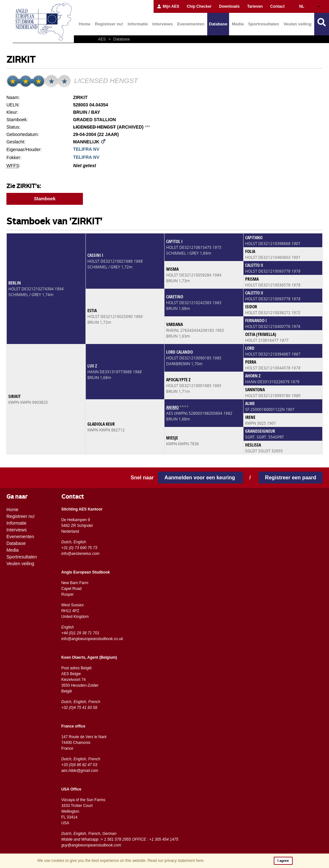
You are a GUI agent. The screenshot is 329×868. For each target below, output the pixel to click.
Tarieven (255, 6)
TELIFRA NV (86, 149)
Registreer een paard (291, 478)
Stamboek (45, 199)
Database (218, 24)
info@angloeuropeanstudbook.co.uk (92, 639)
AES (102, 39)
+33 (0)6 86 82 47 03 (79, 765)
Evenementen (191, 24)
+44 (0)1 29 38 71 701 (80, 633)
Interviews (163, 24)
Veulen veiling (297, 24)
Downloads (229, 6)
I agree (283, 861)
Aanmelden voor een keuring (200, 478)
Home (84, 24)
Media (238, 24)
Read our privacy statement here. (176, 861)
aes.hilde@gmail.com (80, 771)
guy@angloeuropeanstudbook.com (91, 845)
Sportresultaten (263, 24)
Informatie (138, 24)
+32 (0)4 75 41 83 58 (79, 708)
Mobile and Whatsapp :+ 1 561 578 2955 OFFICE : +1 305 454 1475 (120, 839)
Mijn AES (168, 6)
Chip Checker (199, 6)
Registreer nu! (109, 24)
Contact (277, 6)
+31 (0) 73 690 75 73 (79, 548)
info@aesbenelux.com (80, 554)
